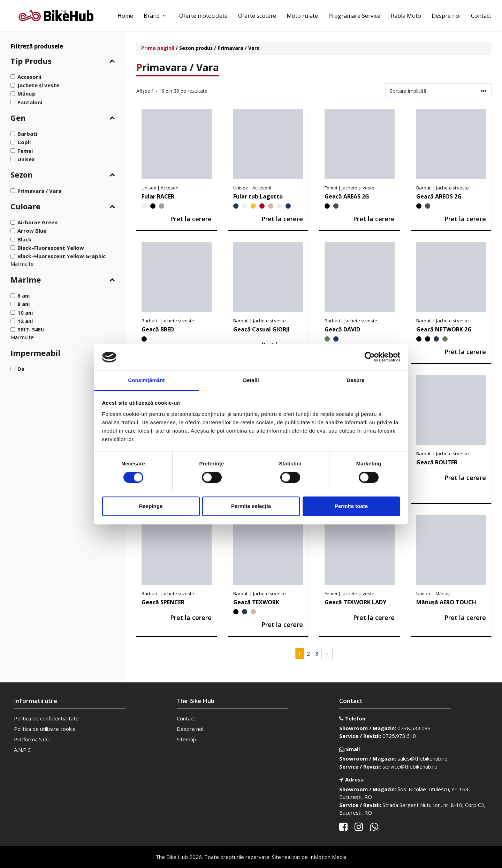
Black (24, 239)
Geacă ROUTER (437, 462)
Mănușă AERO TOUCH (446, 602)
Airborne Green (37, 222)
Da (21, 369)
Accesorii (29, 77)
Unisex (26, 159)
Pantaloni (30, 102)
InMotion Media (328, 857)
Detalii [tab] (251, 380)
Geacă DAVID (342, 329)
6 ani (24, 295)
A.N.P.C (22, 750)
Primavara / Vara (39, 190)
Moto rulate (302, 16)
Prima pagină (158, 48)
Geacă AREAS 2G (347, 196)
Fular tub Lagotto (258, 196)
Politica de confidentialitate (46, 718)
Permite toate (351, 506)
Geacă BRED (158, 329)
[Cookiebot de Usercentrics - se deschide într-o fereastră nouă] (370, 357)
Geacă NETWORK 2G (444, 329)
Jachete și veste (38, 85)
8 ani (24, 304)
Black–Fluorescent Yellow (51, 248)
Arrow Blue (32, 231)
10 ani (25, 312)
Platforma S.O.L (32, 739)
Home (125, 16)
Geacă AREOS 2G (439, 196)
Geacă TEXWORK (256, 602)
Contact (481, 16)
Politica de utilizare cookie (45, 729)
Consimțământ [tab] (146, 380)
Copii (24, 142)
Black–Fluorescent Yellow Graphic (62, 256)
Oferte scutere (257, 16)
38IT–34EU (31, 329)
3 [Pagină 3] (317, 653)
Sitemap (187, 739)
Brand (156, 16)
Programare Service (354, 16)
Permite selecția (251, 506)
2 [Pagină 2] (308, 653)
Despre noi (446, 16)
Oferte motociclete (203, 16)
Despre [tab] (355, 380)
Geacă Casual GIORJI (261, 329)
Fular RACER (158, 196)
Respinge (151, 506)
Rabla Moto (406, 16)
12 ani (25, 321)
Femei (25, 150)
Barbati (27, 134)
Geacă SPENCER (163, 602)
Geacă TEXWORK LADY (355, 602)
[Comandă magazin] (438, 91)
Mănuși (26, 93)
